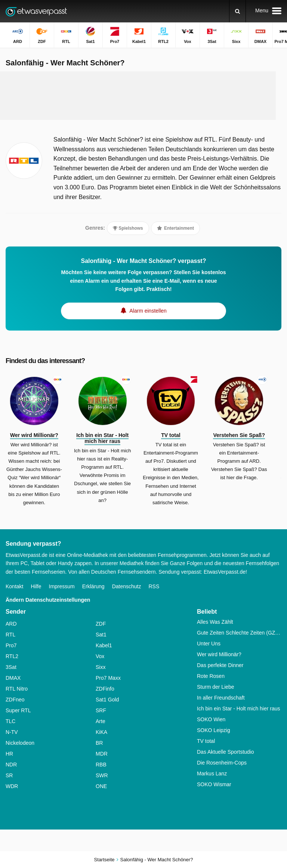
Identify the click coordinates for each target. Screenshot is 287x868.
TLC (10, 721)
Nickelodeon (20, 743)
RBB (101, 765)
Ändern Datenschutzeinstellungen (48, 600)
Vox (100, 656)
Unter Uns (209, 644)
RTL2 (12, 656)
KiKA (101, 732)
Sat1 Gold (107, 700)
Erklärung (93, 586)
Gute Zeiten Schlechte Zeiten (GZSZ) (239, 633)
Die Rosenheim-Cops (222, 763)
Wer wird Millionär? (219, 654)
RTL (10, 635)
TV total (206, 741)
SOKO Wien (211, 719)
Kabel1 (104, 645)
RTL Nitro (17, 689)
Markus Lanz (212, 774)
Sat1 (101, 635)
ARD (11, 624)
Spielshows (128, 228)
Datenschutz (127, 586)
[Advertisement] (143, 96)
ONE (101, 786)
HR (9, 754)
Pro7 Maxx (108, 678)
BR (99, 743)
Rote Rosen (211, 676)
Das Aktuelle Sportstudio (226, 752)
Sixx (101, 667)
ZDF (101, 624)
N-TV (12, 732)
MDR (102, 754)
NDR (11, 765)
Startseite (104, 860)
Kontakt (14, 586)
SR (9, 775)
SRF (101, 710)
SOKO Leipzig (214, 730)
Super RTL (18, 710)
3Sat (11, 667)
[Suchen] (237, 11)
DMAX (13, 678)
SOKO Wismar (214, 784)
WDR (12, 786)
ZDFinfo (105, 689)
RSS (154, 586)
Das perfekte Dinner (220, 665)
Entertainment (175, 228)
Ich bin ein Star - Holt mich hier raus (239, 709)
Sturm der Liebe (216, 687)
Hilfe (36, 586)
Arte (101, 721)
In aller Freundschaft (221, 698)
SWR (102, 775)
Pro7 (11, 645)
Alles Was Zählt (215, 622)
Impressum (62, 586)
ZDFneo (15, 700)
